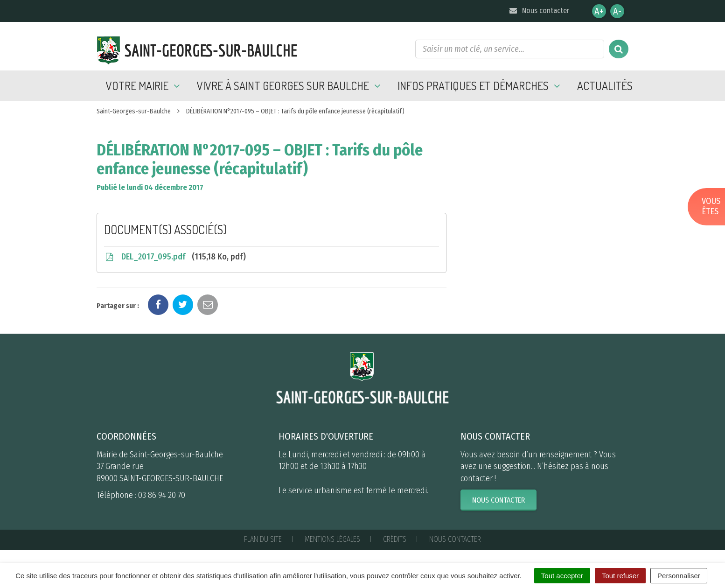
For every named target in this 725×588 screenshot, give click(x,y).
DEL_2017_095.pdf (175, 257)
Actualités (605, 86)
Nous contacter (539, 10)
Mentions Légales (332, 539)
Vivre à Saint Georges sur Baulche (290, 86)
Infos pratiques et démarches (480, 86)
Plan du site (263, 539)
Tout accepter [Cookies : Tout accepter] (562, 576)
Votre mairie (144, 86)
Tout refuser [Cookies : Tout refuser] (620, 576)
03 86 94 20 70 (162, 495)
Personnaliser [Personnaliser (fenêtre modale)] (679, 576)
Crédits (395, 539)
